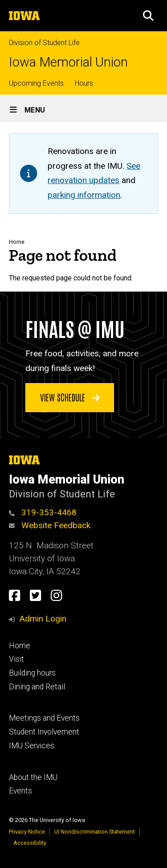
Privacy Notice (27, 832)
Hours (84, 83)
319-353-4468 (43, 512)
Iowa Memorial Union (68, 62)
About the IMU (33, 777)
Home (17, 242)
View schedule (70, 397)
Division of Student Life (44, 43)
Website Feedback (50, 525)
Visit (16, 659)
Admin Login (43, 619)
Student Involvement (44, 732)
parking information (84, 195)
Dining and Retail (37, 687)
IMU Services (32, 746)
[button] (148, 16)
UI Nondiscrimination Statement (95, 832)
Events (20, 791)
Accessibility (30, 843)
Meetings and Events (44, 718)
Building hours (32, 673)
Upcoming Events (36, 83)
